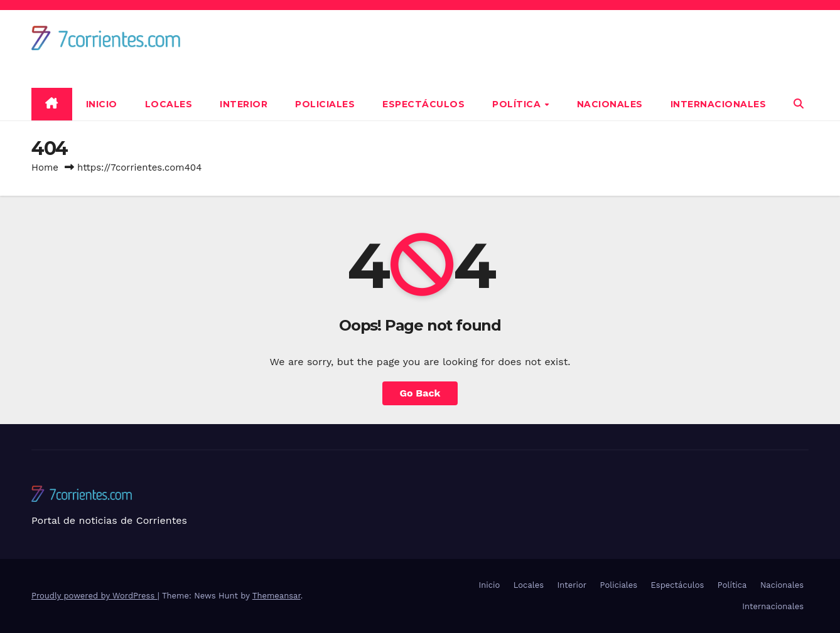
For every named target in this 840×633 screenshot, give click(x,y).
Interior (244, 104)
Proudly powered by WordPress (94, 596)
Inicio (102, 104)
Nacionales (610, 104)
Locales (169, 104)
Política (518, 104)
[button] (799, 104)
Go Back (420, 393)
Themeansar (277, 596)
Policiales (325, 104)
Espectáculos (423, 104)
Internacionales (719, 104)
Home (45, 168)
